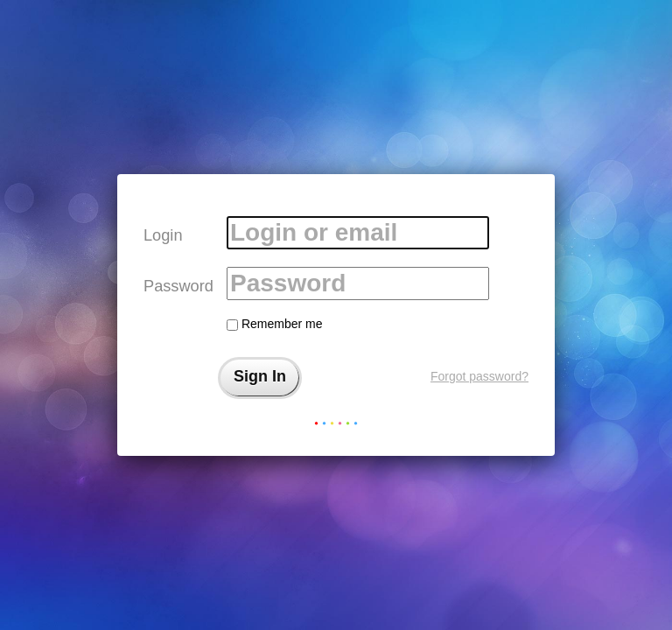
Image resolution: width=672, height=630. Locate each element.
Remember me (274, 324)
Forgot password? (479, 376)
